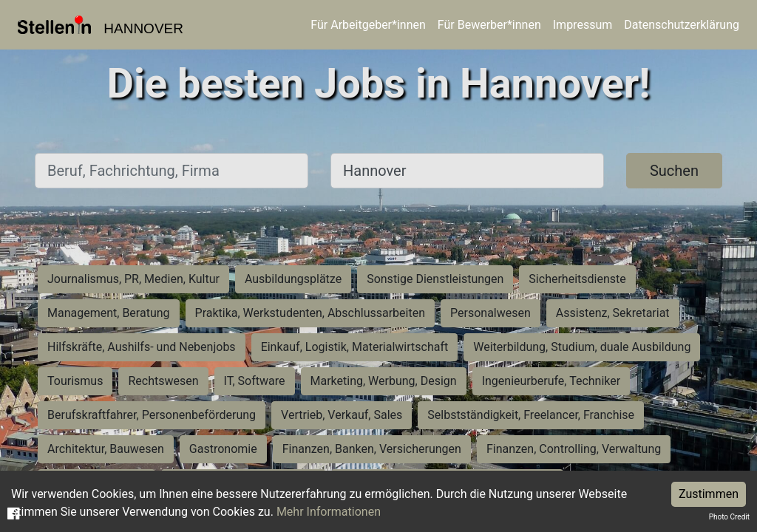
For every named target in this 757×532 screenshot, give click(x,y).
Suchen (674, 171)
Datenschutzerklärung (682, 25)
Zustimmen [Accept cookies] (709, 494)
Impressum (583, 25)
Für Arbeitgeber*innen (368, 25)
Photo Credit (729, 517)
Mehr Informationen (329, 512)
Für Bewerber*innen (489, 25)
